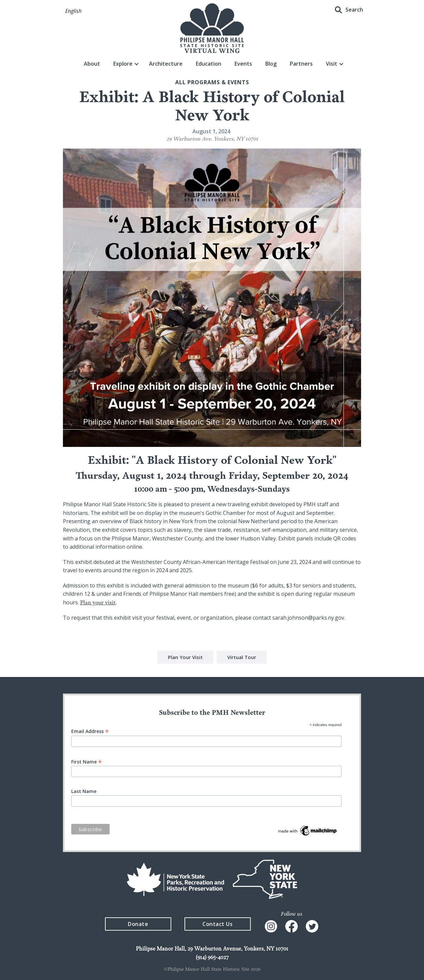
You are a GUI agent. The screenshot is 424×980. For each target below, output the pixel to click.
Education (209, 64)
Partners (301, 64)
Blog (271, 64)
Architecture (166, 64)
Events (243, 64)
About (92, 64)
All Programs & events (212, 82)
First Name (87, 761)
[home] (212, 28)
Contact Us (217, 924)
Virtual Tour (242, 658)
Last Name (84, 791)
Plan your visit (98, 602)
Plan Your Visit (185, 658)
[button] (73, 11)
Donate (138, 924)
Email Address (90, 731)
